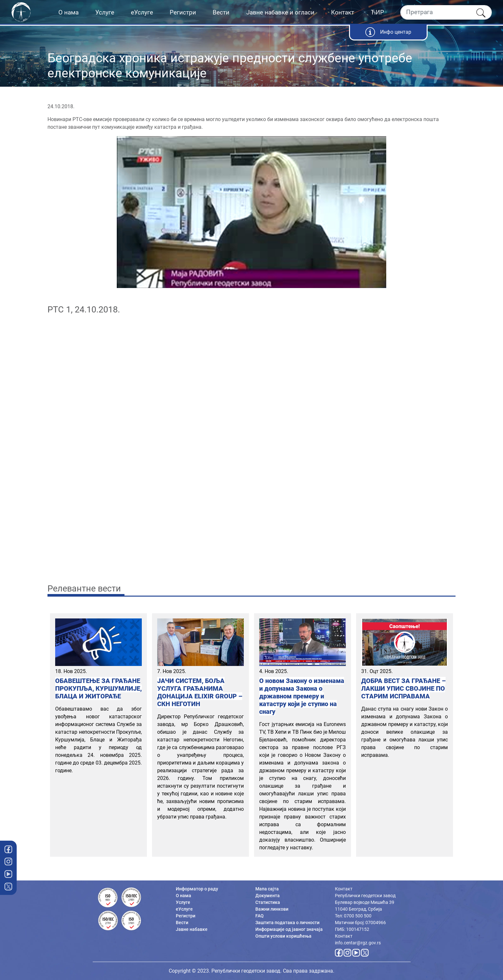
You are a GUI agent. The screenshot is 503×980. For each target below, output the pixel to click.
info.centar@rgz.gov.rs (358, 943)
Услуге (105, 12)
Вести (221, 12)
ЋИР (377, 12)
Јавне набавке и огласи (280, 12)
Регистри (183, 12)
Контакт (343, 12)
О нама (68, 12)
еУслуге (142, 12)
